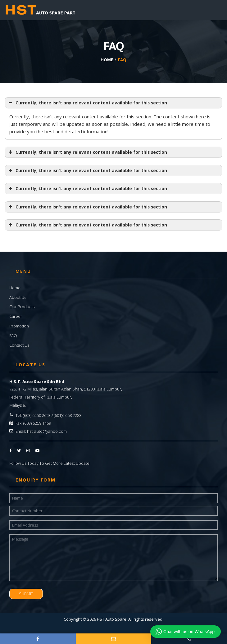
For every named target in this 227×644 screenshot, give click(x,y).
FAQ (13, 336)
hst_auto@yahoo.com (47, 431)
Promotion (19, 326)
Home (15, 288)
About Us (18, 297)
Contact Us (19, 345)
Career (16, 316)
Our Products (22, 307)
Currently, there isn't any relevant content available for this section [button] (87, 103)
